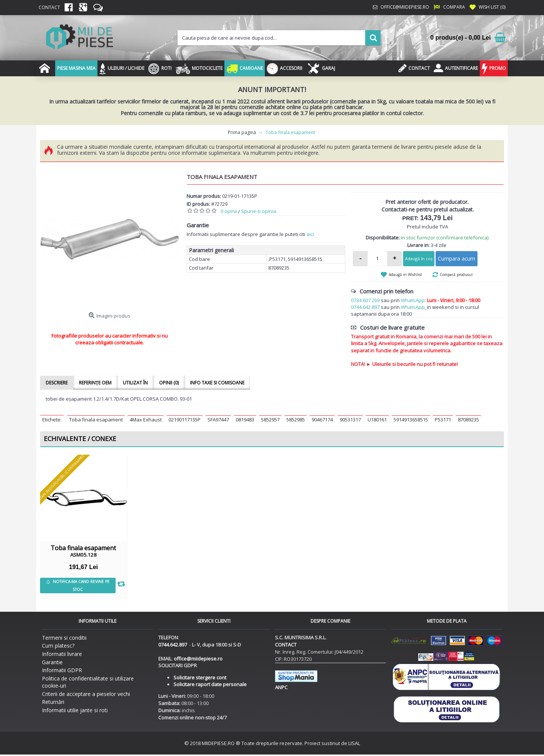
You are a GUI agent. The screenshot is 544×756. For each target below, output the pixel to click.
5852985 (296, 420)
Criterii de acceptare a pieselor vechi (86, 694)
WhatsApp (413, 300)
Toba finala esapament (96, 420)
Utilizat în (135, 383)
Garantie (52, 662)
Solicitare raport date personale (210, 684)
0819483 (245, 420)
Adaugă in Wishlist (405, 275)
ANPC (281, 687)
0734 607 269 (365, 300)
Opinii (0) (169, 383)
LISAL (354, 743)
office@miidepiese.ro (198, 659)
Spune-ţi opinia (259, 211)
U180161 (377, 420)
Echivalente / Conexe (80, 439)
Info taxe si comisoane (217, 383)
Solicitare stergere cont (200, 677)
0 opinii (229, 211)
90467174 (322, 420)
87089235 (468, 420)
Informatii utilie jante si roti (75, 710)
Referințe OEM (95, 383)
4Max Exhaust (146, 420)
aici (310, 234)
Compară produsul (456, 275)
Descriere (57, 383)
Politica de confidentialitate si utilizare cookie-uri (88, 682)
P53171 (443, 420)
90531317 (350, 420)
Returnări (53, 702)
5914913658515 (411, 420)
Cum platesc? (58, 646)
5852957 (270, 420)
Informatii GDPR (62, 670)
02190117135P (185, 420)
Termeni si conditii (64, 638)
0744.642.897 (365, 307)
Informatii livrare (62, 654)
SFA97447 (218, 420)
